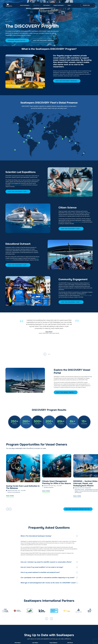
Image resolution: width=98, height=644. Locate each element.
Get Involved (47, 5)
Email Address (54, 643)
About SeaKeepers (26, 5)
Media (70, 5)
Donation (87, 5)
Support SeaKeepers (59, 5)
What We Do (37, 5)
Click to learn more (16, 185)
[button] (7, 509)
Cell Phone (70, 643)
